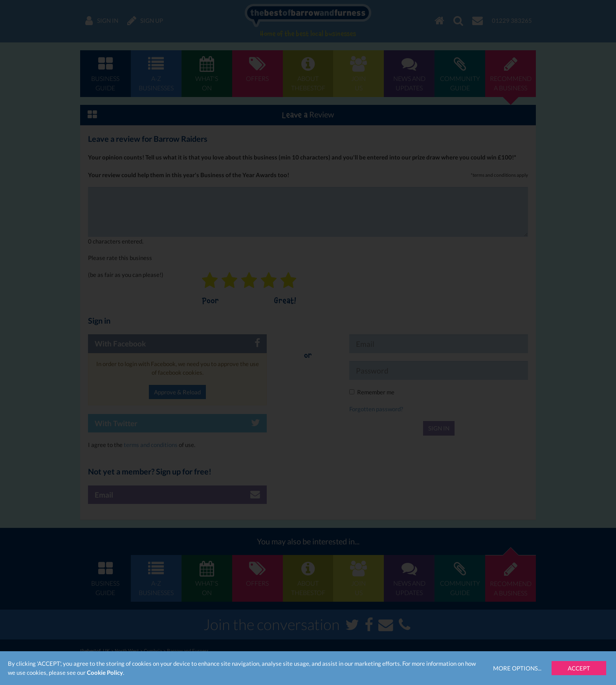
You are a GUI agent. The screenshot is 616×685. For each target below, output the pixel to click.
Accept (579, 668)
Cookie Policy (105, 672)
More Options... (517, 668)
